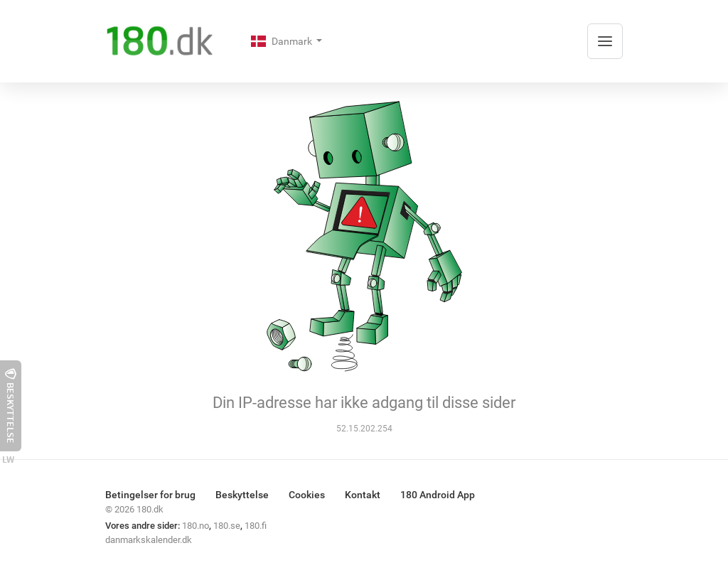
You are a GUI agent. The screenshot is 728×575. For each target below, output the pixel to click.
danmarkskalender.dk (149, 540)
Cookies (307, 495)
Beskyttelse (242, 495)
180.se (227, 526)
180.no (196, 526)
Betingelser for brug (150, 495)
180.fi (256, 526)
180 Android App (438, 495)
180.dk (150, 509)
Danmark (283, 41)
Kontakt (363, 495)
